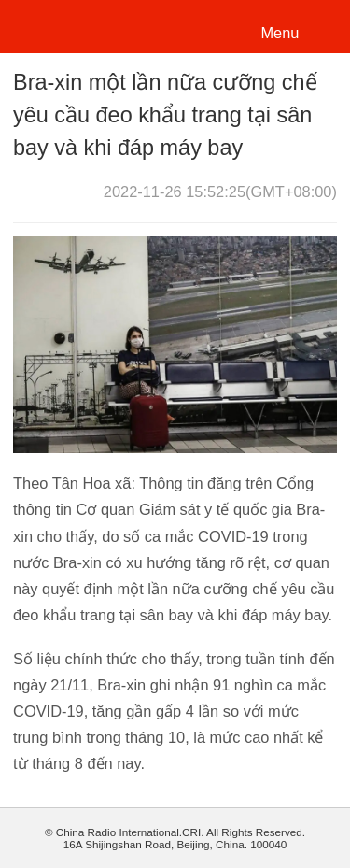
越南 (78, 25)
